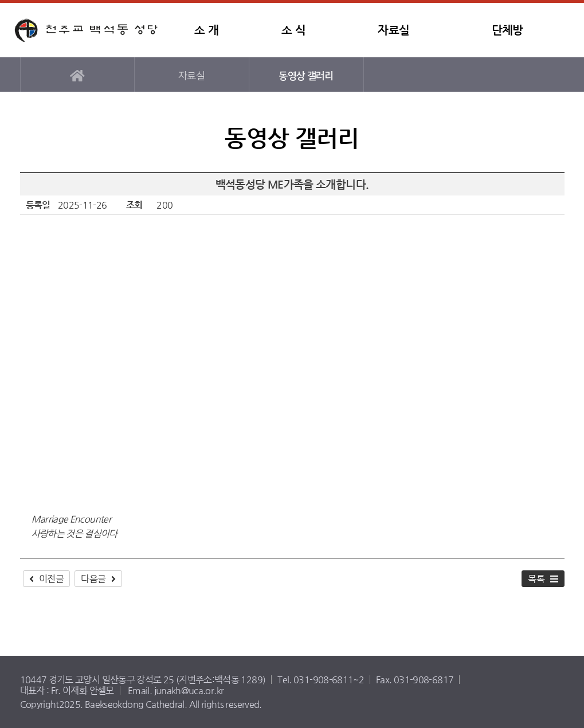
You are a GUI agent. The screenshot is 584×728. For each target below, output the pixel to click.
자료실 (393, 30)
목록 (536, 579)
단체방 (507, 30)
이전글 (51, 579)
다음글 (93, 579)
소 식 (293, 30)
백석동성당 (86, 30)
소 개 (206, 30)
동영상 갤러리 (306, 76)
